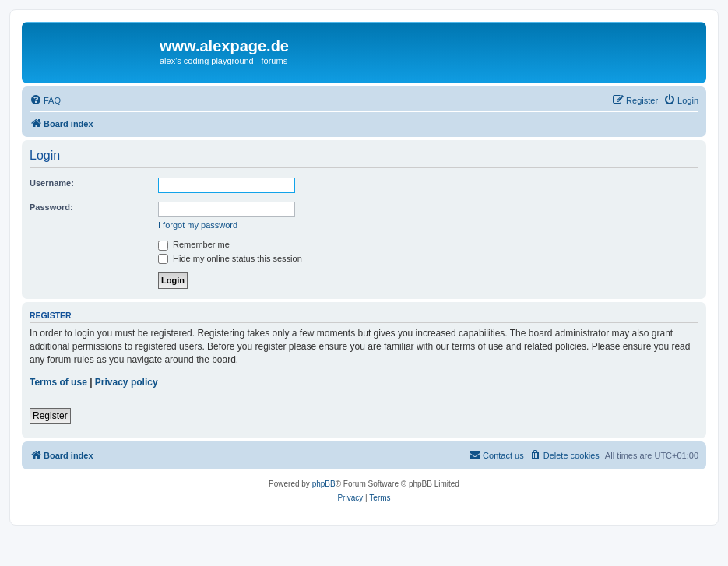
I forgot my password (198, 225)
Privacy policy (127, 382)
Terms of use (58, 382)
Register (50, 416)
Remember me (194, 244)
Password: (51, 207)
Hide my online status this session (230, 258)
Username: (52, 183)
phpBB (324, 484)
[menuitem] (45, 100)
